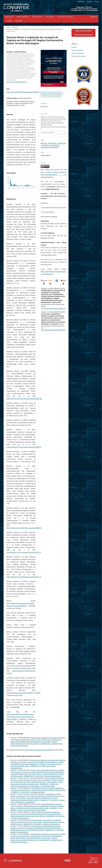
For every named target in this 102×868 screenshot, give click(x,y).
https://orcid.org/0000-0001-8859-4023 (17, 82)
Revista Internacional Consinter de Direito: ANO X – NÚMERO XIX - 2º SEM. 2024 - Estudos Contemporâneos (36, 766)
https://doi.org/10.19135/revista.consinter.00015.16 (24, 92)
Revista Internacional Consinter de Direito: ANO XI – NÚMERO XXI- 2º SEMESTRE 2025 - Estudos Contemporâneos (37, 744)
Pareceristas (50, 17)
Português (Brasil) (78, 53)
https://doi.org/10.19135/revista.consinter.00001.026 (24, 399)
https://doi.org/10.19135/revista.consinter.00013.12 (24, 577)
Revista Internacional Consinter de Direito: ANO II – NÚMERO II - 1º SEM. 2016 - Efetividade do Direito (38, 791)
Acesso (96, 1)
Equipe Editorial (38, 17)
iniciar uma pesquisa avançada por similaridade (36, 750)
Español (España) (77, 50)
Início (8, 27)
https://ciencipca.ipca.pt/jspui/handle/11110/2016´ (24, 693)
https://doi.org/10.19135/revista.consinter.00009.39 (24, 528)
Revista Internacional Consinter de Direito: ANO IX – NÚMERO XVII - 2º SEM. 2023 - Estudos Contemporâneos (37, 775)
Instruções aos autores (65, 17)
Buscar (94, 17)
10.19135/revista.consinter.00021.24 (53, 308)
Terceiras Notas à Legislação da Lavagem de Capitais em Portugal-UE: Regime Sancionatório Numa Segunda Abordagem (36, 813)
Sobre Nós (18, 21)
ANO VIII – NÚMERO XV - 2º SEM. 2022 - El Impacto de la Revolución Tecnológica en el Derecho (34, 29)
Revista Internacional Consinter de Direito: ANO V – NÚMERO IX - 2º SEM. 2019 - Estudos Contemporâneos (37, 823)
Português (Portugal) (78, 56)
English (74, 47)
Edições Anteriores (23, 17)
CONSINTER (81, 1)
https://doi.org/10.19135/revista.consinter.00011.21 (24, 552)
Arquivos (15, 27)
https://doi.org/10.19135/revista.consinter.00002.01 (24, 447)
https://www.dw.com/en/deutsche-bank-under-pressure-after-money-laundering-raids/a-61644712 (20, 717)
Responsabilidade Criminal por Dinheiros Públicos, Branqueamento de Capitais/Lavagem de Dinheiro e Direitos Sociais (37, 806)
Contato (9, 21)
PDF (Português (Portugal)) (52, 96)
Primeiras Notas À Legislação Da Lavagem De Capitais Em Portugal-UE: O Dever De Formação (36, 821)
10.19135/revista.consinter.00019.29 (53, 330)
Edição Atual (9, 17)
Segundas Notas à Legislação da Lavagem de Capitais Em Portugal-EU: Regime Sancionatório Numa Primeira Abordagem (36, 827)
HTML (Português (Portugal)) (52, 93)
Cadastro (89, 1)
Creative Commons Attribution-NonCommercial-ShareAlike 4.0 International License (54, 175)
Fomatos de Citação (48, 133)
